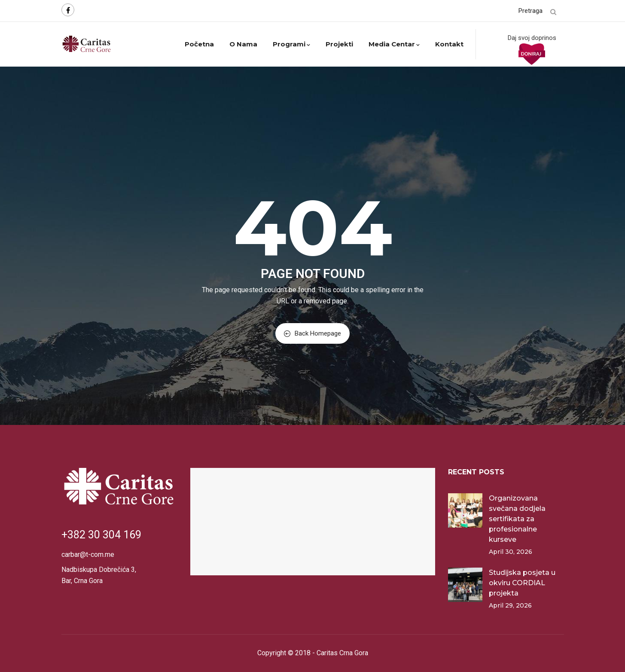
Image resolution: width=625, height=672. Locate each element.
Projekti (339, 44)
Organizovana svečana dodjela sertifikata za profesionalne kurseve (517, 519)
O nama (243, 44)
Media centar (394, 44)
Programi (291, 44)
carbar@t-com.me (88, 554)
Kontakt (449, 44)
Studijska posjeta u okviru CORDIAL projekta (522, 583)
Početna (199, 44)
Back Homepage (312, 333)
